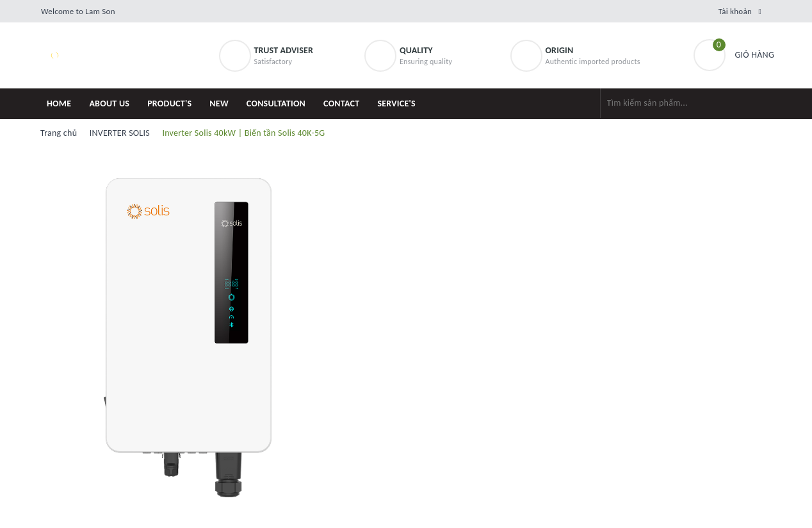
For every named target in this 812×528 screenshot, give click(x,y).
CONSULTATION (276, 103)
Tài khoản (735, 11)
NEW (219, 103)
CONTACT (341, 103)
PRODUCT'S (169, 103)
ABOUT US (109, 103)
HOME (59, 103)
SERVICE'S (396, 103)
